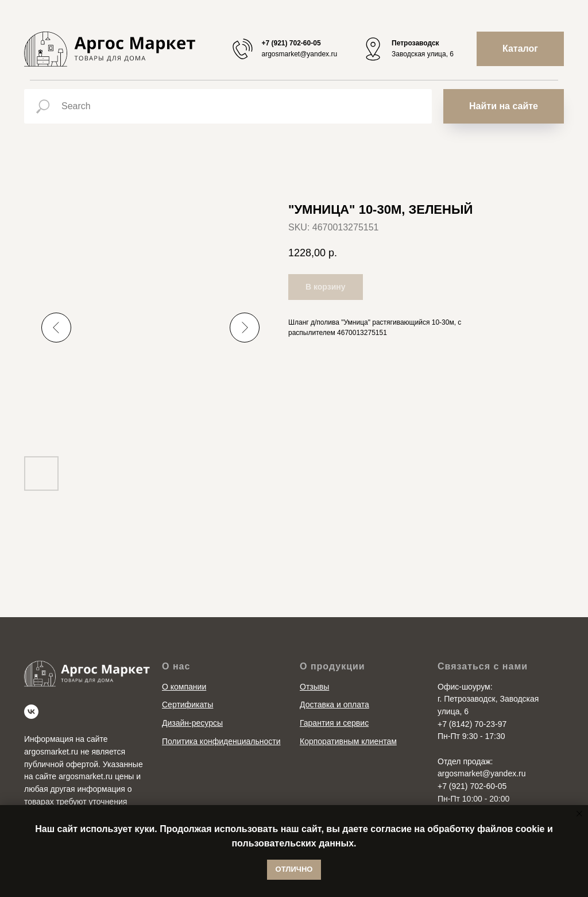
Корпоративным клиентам (348, 741)
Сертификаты (187, 704)
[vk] (31, 712)
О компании (184, 687)
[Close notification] (579, 814)
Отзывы (314, 687)
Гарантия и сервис (334, 723)
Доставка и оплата (334, 704)
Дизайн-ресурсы (192, 723)
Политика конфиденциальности (221, 741)
